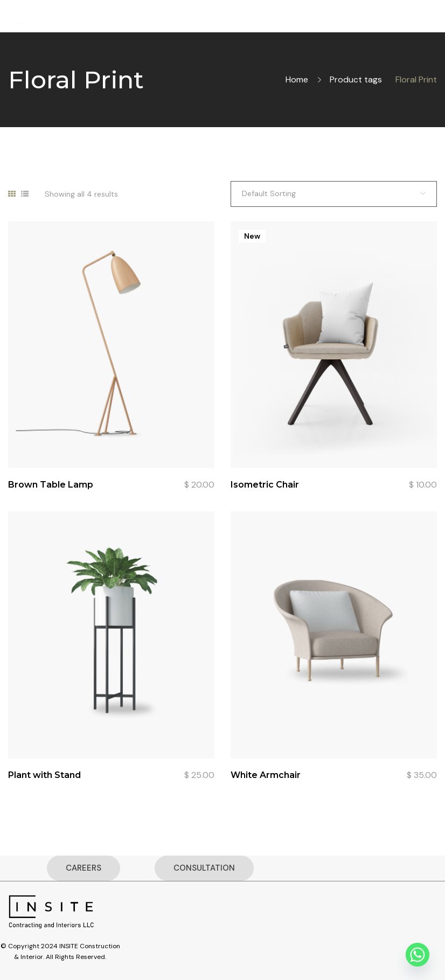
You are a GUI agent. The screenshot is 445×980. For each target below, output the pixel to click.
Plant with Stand (44, 775)
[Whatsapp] (418, 955)
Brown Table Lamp (51, 485)
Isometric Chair (265, 485)
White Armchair (266, 775)
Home (297, 79)
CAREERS (84, 868)
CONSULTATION (204, 868)
